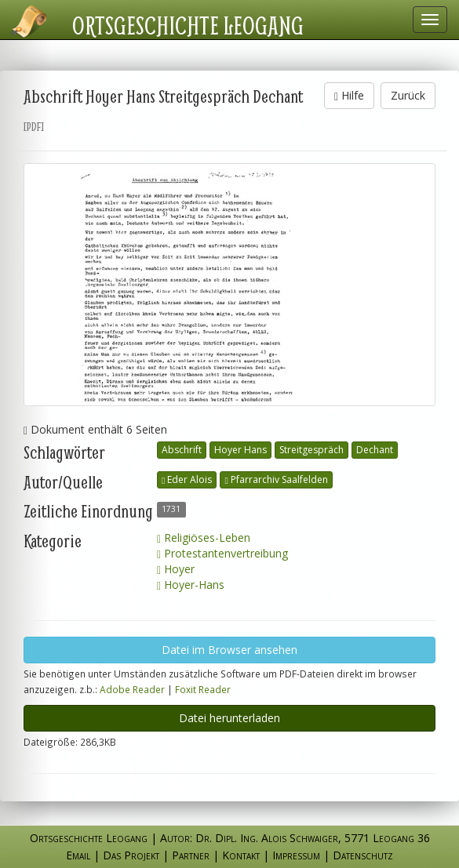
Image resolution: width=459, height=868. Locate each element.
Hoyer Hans (240, 450)
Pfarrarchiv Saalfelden (276, 479)
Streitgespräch (311, 450)
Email (78, 855)
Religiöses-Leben (204, 538)
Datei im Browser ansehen (229, 650)
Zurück (408, 95)
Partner (191, 855)
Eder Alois (187, 479)
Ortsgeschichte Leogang (188, 25)
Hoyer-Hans (191, 585)
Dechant (375, 450)
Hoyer (176, 569)
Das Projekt (131, 855)
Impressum (296, 855)
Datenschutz (363, 855)
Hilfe (349, 95)
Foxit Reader (203, 689)
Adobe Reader (132, 689)
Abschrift (182, 450)
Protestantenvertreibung (222, 553)
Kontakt (241, 855)
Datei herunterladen (229, 718)
